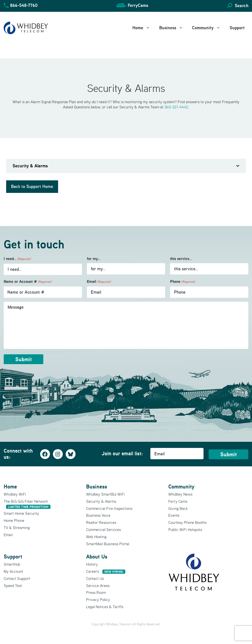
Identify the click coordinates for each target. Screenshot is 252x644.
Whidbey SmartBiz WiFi (105, 494)
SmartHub (12, 564)
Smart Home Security (21, 513)
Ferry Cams (178, 501)
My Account (13, 571)
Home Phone (14, 520)
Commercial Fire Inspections (109, 508)
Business (174, 28)
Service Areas (98, 586)
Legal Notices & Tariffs (105, 607)
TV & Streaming (17, 528)
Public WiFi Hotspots (185, 530)
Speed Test (13, 586)
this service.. (181, 259)
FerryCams (138, 5)
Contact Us (95, 578)
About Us (97, 557)
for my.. (94, 259)
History (92, 564)
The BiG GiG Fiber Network (27, 504)
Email (99, 282)
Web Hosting (96, 537)
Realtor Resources (101, 522)
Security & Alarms (101, 501)
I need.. (17, 259)
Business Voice (98, 515)
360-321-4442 (176, 107)
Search (242, 6)
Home (144, 28)
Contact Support (17, 578)
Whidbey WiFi (15, 494)
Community (209, 28)
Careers (106, 571)
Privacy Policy (98, 600)
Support (237, 28)
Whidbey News (180, 494)
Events (174, 515)
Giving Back (178, 508)
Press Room (96, 592)
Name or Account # (28, 282)
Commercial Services (103, 530)
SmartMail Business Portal (108, 544)
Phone (182, 282)
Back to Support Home (32, 186)
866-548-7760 (24, 5)
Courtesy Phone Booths (187, 522)
